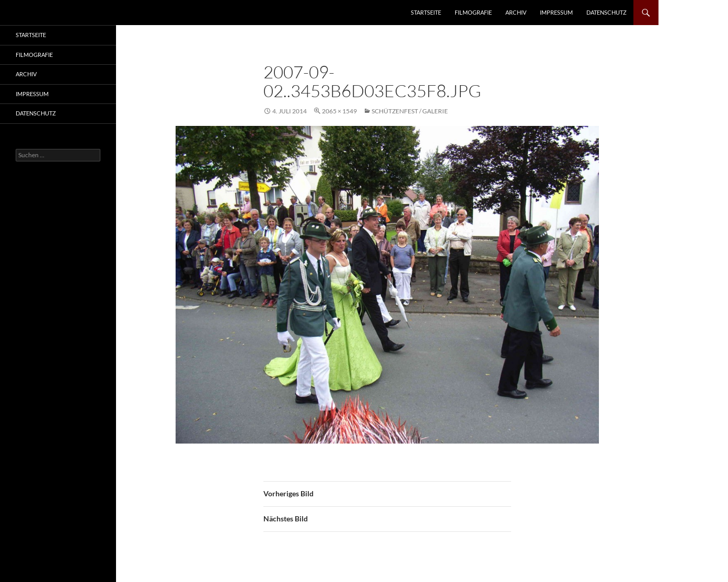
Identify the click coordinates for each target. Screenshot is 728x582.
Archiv (516, 12)
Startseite (426, 12)
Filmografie (473, 12)
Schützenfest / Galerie (410, 111)
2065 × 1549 (339, 111)
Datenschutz (606, 12)
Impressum (556, 12)
